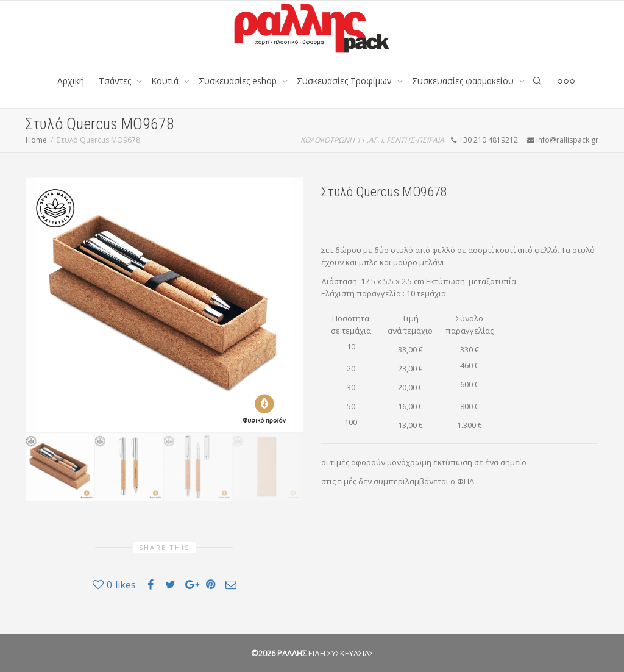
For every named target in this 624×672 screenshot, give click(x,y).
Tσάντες (116, 81)
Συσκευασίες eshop (239, 81)
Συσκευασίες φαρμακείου (464, 81)
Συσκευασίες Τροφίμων (346, 81)
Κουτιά (166, 81)
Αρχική (71, 81)
